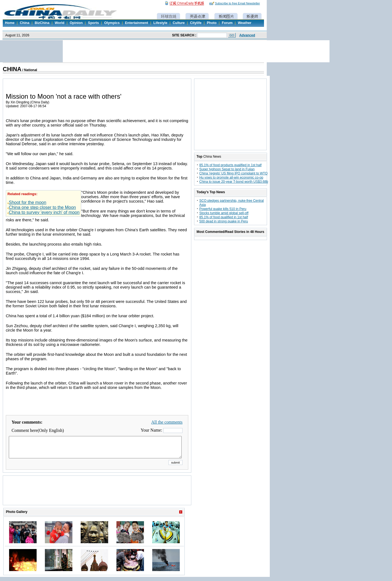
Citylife (196, 23)
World (60, 23)
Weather (245, 23)
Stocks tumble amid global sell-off (224, 213)
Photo (212, 23)
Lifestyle (160, 23)
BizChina (42, 23)
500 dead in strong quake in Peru (224, 221)
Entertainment (137, 23)
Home (10, 23)
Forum (227, 23)
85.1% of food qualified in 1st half (224, 217)
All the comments (167, 422)
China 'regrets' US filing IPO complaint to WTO (233, 173)
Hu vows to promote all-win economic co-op (231, 177)
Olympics (112, 23)
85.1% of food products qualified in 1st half (230, 165)
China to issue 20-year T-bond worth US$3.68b (234, 182)
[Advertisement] (97, 497)
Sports (94, 23)
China (25, 23)
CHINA (12, 69)
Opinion (76, 23)
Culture (179, 23)
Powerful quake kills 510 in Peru (223, 209)
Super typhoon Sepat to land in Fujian (227, 169)
